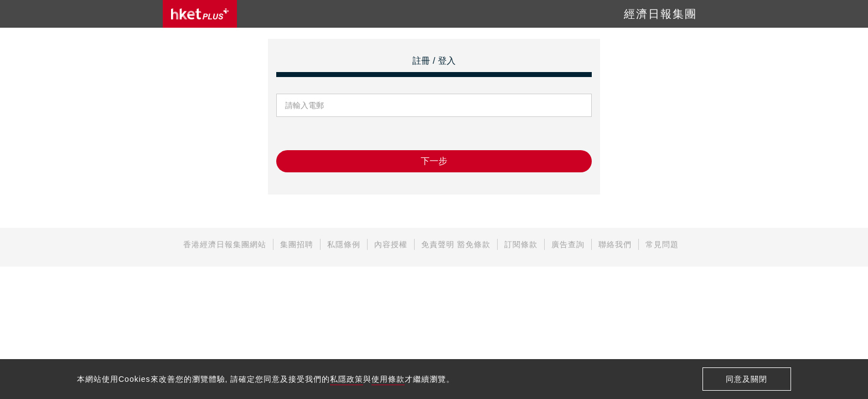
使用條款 (388, 379)
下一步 (434, 161)
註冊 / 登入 (434, 61)
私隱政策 (347, 379)
